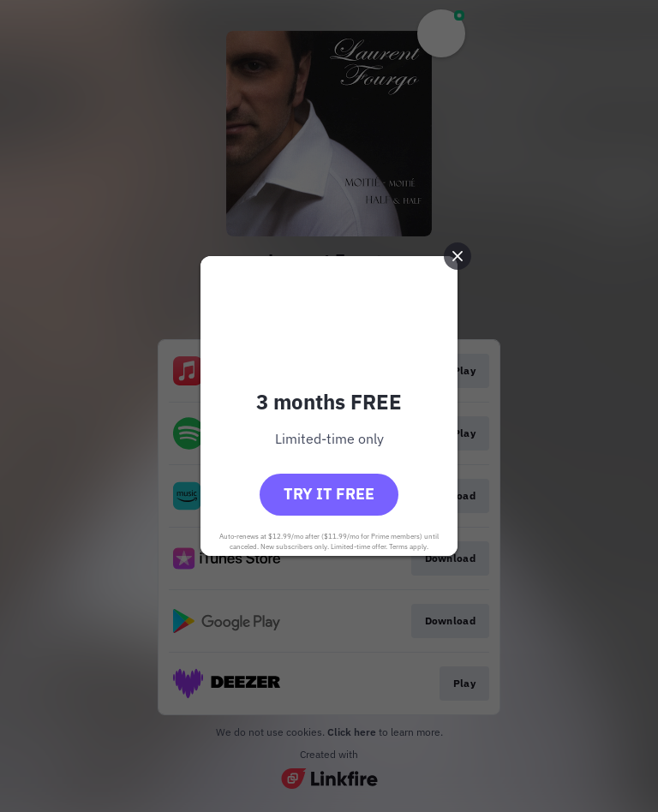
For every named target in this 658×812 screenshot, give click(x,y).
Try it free (329, 494)
